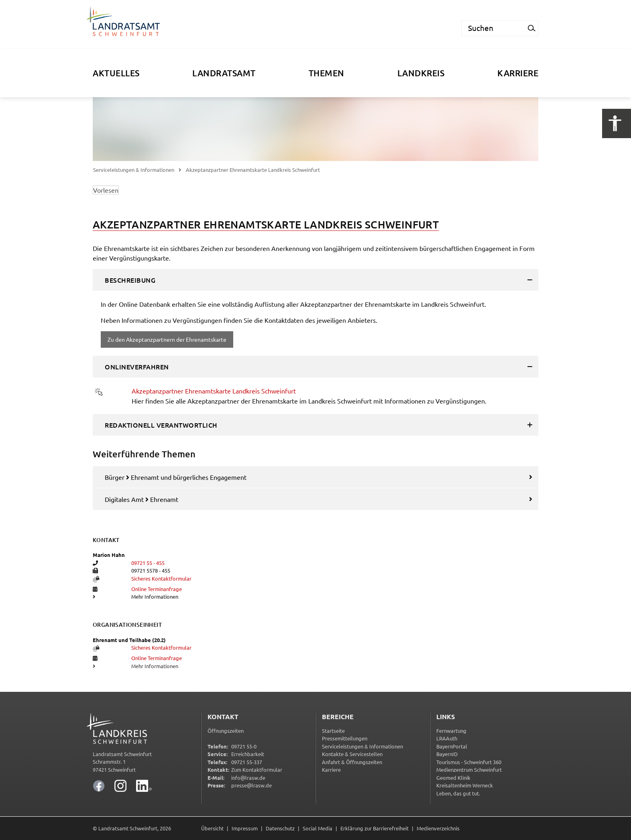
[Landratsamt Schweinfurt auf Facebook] (99, 786)
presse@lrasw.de (251, 785)
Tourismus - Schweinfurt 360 (469, 762)
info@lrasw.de (248, 778)
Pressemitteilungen (345, 738)
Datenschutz (280, 828)
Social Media (318, 828)
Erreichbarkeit (248, 754)
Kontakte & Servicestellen (352, 754)
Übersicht (212, 828)
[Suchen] (493, 28)
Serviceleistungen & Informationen (134, 170)
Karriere (331, 770)
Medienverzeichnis (438, 828)
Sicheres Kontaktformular (161, 578)
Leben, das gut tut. (458, 793)
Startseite (333, 731)
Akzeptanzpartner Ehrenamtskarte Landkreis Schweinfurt (214, 391)
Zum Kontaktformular (257, 770)
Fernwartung (451, 731)
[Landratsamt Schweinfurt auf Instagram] (120, 786)
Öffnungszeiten (226, 731)
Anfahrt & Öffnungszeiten (352, 762)
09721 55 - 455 (148, 563)
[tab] (315, 280)
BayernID (447, 754)
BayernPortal (452, 746)
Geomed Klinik (453, 778)
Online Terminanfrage (157, 589)
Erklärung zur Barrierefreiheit (375, 828)
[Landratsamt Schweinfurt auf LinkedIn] (144, 786)
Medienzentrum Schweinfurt (469, 770)
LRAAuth (447, 738)
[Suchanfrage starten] (532, 28)
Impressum (245, 828)
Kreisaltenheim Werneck (465, 785)
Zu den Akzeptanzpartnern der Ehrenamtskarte (167, 339)
